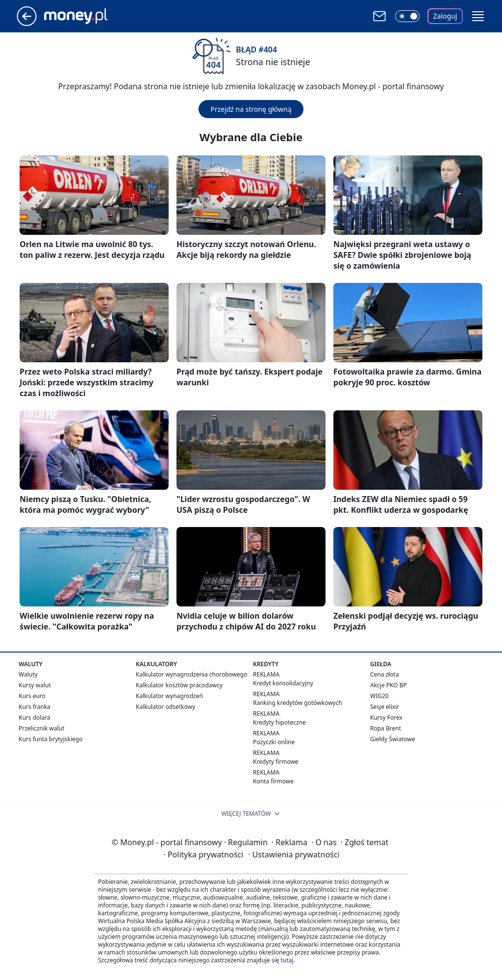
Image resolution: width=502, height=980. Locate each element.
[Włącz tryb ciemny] (407, 16)
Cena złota (385, 674)
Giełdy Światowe (393, 739)
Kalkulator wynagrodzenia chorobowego (191, 674)
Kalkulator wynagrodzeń (169, 696)
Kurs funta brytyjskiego (50, 739)
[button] (478, 16)
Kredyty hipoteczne (279, 722)
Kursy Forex (386, 717)
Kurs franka (35, 707)
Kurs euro (32, 696)
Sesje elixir (385, 707)
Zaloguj (445, 16)
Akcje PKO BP (389, 685)
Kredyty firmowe (276, 762)
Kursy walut (35, 685)
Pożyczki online (274, 742)
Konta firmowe (273, 781)
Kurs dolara (35, 717)
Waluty (28, 674)
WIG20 (379, 696)
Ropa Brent (386, 728)
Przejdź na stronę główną (251, 109)
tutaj (287, 960)
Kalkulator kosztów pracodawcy (179, 685)
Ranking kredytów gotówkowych (298, 703)
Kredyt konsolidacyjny (283, 683)
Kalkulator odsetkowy (165, 707)
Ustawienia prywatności (294, 854)
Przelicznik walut (41, 728)
